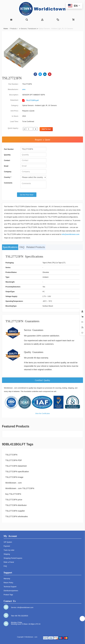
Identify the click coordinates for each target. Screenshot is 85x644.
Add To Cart (46, 129)
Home (6, 29)
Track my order (9, 550)
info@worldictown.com (71, 234)
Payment (7, 546)
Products (14, 29)
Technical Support (10, 587)
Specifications (10, 247)
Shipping (7, 554)
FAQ (22, 247)
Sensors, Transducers (29, 29)
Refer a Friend (9, 562)
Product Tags (8, 595)
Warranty (7, 579)
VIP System (8, 542)
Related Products (36, 247)
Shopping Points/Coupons (13, 558)
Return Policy (8, 583)
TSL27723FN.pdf (30, 100)
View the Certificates (43, 414)
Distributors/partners (11, 591)
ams (24, 89)
